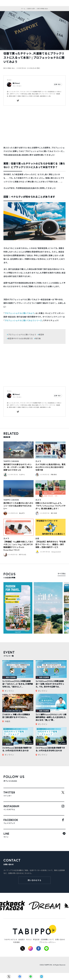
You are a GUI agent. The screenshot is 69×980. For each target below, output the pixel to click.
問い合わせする (35, 880)
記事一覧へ (58, 84)
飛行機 (38, 338)
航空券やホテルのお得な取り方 (20, 338)
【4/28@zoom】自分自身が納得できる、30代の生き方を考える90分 (17, 749)
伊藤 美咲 (54, 475)
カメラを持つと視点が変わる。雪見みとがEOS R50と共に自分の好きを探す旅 (50, 467)
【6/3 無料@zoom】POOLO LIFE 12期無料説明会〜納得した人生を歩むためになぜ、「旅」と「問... (51, 717)
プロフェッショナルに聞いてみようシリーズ (23, 320)
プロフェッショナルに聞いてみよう (19, 313)
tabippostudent (56, 552)
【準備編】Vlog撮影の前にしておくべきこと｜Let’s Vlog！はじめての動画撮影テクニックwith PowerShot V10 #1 (19, 546)
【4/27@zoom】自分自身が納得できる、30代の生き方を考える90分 (50, 749)
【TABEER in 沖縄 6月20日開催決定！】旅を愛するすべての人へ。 (16, 716)
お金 (37, 538)
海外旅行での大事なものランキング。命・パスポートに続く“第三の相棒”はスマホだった (18, 467)
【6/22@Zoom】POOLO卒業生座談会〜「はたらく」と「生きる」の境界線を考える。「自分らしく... (18, 684)
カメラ (38, 461)
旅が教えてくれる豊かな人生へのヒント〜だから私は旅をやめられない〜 (18, 506)
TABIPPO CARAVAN (11, 461)
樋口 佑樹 (54, 513)
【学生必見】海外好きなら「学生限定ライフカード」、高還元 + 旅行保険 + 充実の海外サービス (50, 544)
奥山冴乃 (22, 513)
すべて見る (62, 574)
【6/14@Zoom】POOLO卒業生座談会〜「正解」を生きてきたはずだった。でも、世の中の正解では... (50, 684)
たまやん (22, 475)
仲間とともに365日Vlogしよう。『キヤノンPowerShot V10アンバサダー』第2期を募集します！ (50, 506)
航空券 (41, 335)
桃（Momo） (16, 83)
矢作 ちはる (23, 555)
